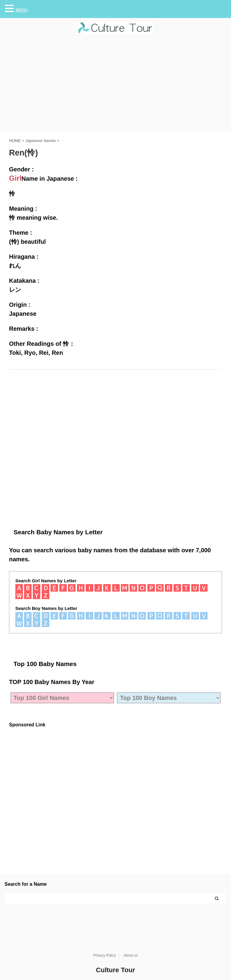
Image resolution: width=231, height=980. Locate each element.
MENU (22, 10)
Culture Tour (115, 970)
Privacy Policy (105, 955)
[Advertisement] (115, 87)
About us (130, 955)
